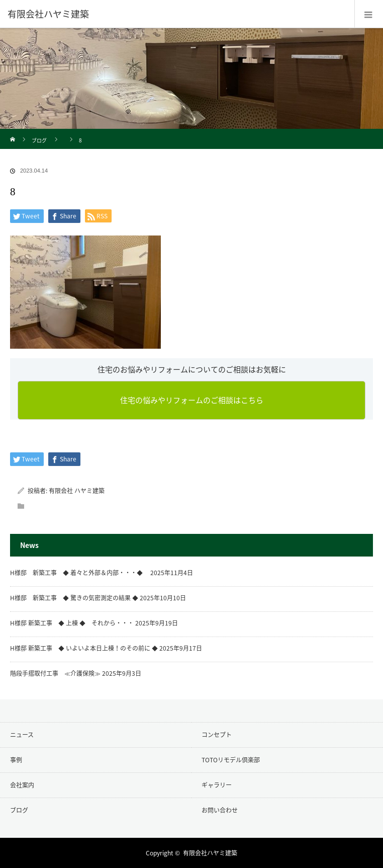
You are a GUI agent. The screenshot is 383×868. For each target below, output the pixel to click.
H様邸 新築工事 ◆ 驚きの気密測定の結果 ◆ (74, 598)
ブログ (39, 140)
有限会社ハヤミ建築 (210, 853)
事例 (16, 760)
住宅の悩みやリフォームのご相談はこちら (192, 400)
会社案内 (22, 785)
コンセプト (217, 735)
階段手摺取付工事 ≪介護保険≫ (55, 673)
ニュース (22, 735)
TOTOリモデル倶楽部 (231, 760)
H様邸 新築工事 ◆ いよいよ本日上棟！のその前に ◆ (84, 648)
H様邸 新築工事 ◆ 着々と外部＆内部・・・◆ (79, 573)
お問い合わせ (220, 810)
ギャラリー (217, 785)
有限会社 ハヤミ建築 (77, 491)
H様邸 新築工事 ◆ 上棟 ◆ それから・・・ (72, 623)
